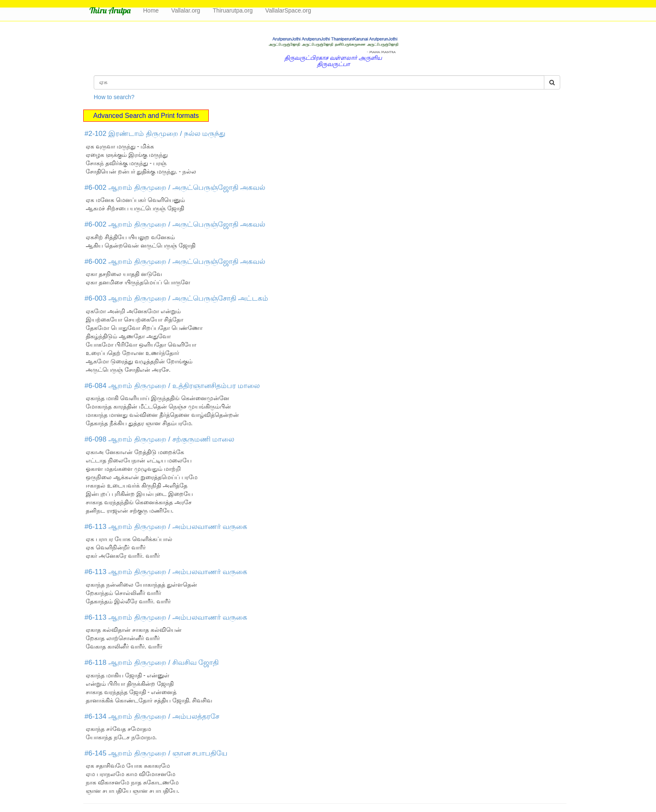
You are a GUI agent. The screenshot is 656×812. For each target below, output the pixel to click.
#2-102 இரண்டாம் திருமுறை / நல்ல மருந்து (155, 134)
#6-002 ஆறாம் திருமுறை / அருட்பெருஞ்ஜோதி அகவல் (175, 188)
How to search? (114, 97)
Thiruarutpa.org (233, 10)
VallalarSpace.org (288, 10)
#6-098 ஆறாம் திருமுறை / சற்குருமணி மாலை (159, 439)
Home (151, 10)
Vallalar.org (186, 10)
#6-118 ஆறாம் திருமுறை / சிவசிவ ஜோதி (152, 663)
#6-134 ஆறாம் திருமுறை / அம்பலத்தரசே (152, 716)
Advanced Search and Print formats (146, 116)
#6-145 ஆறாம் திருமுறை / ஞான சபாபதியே (156, 753)
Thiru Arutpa (110, 10)
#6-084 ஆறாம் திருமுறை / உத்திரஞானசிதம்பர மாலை (172, 386)
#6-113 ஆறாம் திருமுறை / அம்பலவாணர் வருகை (166, 527)
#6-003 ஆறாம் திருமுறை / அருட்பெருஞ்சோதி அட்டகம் (176, 298)
